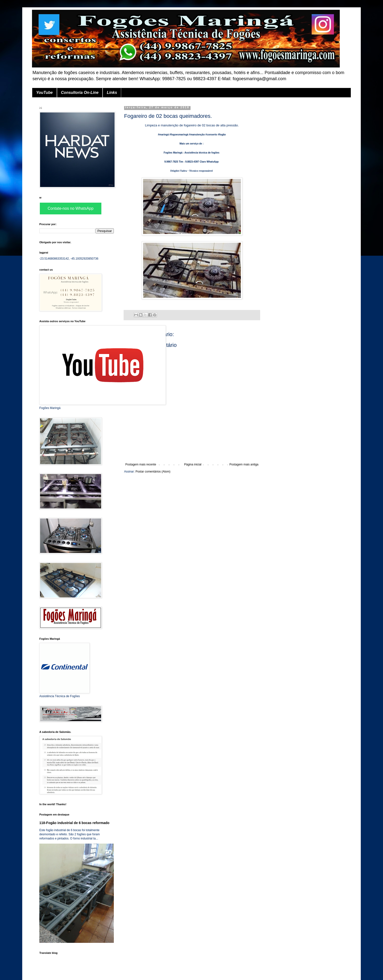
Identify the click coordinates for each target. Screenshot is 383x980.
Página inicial (193, 464)
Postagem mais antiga (244, 464)
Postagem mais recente (141, 464)
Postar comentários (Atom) (153, 472)
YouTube (44, 93)
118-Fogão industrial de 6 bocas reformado (74, 823)
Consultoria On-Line (80, 93)
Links (112, 93)
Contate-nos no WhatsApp (71, 208)
